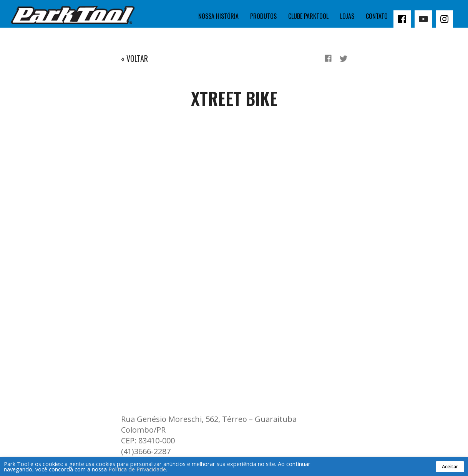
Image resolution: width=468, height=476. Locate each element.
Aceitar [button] (450, 466)
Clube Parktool (308, 16)
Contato (377, 16)
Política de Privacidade (137, 469)
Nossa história (218, 16)
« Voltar (134, 58)
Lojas (347, 16)
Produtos (263, 16)
